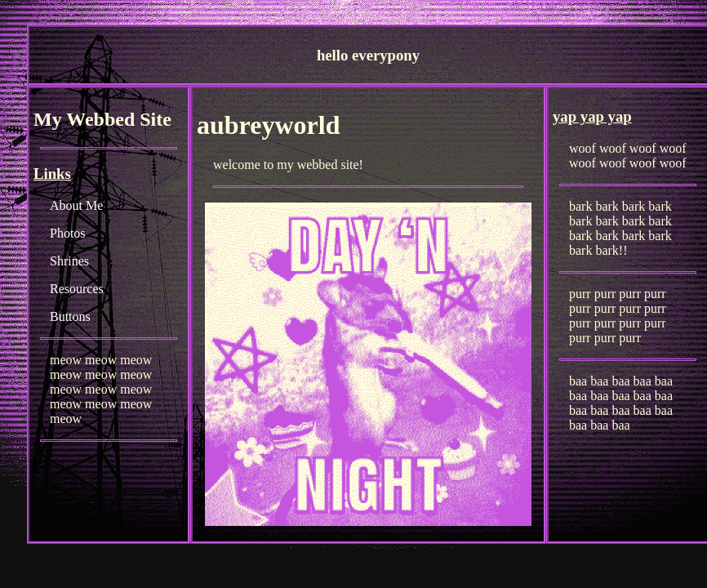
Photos (68, 233)
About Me (76, 205)
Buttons (70, 316)
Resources (77, 289)
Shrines (69, 261)
